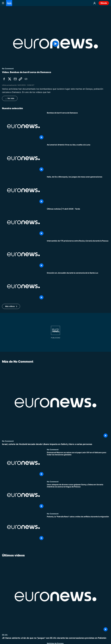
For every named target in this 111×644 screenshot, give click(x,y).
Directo (104, 3)
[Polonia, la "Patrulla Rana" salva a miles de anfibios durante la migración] (78, 529)
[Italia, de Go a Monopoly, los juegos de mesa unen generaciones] (78, 190)
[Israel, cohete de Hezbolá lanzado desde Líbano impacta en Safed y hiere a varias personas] (55, 444)
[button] (11, 306)
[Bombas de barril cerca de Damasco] (78, 126)
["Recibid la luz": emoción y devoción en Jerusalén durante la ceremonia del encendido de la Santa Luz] (78, 286)
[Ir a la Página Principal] (9, 3)
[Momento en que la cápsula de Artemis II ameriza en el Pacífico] (78, 158)
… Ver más (10, 98)
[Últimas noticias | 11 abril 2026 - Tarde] (78, 222)
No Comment (8, 441)
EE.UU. (5, 635)
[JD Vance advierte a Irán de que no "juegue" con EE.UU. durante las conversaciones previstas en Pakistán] (55, 638)
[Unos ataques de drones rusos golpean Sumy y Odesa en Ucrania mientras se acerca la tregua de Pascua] (78, 497)
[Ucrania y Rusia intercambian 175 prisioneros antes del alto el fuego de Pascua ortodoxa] (78, 254)
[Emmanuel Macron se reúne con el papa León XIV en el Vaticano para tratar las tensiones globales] (78, 465)
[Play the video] (55, 44)
